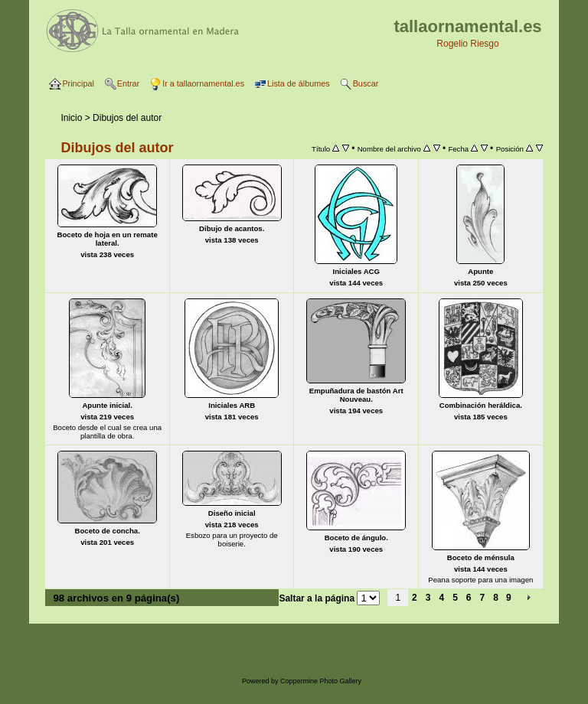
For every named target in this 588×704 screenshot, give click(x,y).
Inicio (71, 118)
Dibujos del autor (127, 118)
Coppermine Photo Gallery (321, 681)
